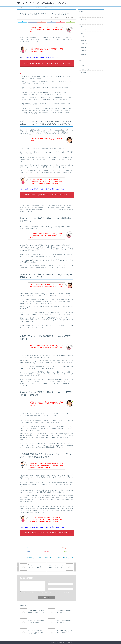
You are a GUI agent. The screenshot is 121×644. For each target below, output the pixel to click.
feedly (65, 552)
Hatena (28, 552)
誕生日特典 (83, 73)
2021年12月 (84, 37)
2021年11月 (84, 41)
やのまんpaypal (31, 558)
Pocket (46, 552)
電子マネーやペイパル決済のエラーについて (42, 3)
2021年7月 (83, 54)
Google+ (65, 548)
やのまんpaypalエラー (56, 558)
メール (50, 587)
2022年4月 (84, 23)
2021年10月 (84, 44)
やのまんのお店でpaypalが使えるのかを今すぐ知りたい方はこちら (39, 58)
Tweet (28, 548)
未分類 (82, 66)
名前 (49, 582)
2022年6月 (84, 16)
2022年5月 (83, 20)
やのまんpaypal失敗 (68, 558)
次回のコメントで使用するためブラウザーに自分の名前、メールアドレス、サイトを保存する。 (47, 592)
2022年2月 (83, 30)
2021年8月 (83, 51)
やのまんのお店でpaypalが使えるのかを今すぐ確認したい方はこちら (47, 64)
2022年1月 (83, 34)
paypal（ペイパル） (86, 69)
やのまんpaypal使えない (43, 558)
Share (46, 548)
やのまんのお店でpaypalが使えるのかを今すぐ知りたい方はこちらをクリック (43, 189)
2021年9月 (83, 47)
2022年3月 (83, 27)
